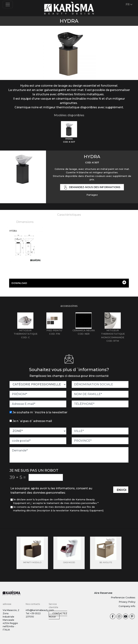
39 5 (18, 477)
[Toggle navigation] (8, 5)
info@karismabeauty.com (40, 610)
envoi (122, 490)
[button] (10, 48)
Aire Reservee (103, 593)
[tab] (69, 132)
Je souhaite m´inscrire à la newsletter (40, 412)
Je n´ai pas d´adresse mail (32, 421)
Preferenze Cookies (123, 597)
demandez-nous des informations (92, 187)
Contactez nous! (58, 615)
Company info (127, 606)
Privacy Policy (127, 602)
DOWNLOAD (69, 283)
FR (129, 4)
